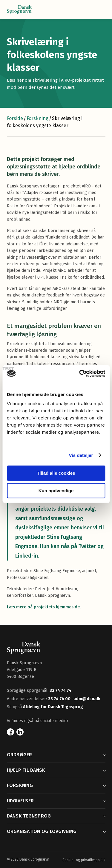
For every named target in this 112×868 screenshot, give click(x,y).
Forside (15, 118)
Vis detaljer (81, 455)
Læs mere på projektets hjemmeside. (44, 607)
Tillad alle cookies (56, 473)
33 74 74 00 (60, 699)
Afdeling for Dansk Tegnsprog (53, 707)
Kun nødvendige (56, 491)
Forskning (37, 118)
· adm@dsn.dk (86, 699)
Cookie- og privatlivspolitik (84, 860)
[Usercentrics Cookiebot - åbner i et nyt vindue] (80, 373)
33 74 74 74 (60, 691)
